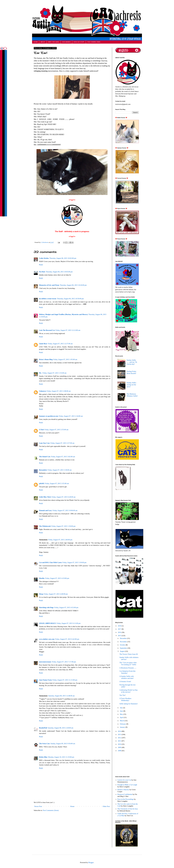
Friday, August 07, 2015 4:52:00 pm (66, 607)
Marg (41, 594)
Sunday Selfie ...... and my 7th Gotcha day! (132, 362)
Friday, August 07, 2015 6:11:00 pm (68, 623)
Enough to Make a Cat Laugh (127, 785)
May (122, 714)
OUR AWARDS (66, 42)
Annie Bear (43, 344)
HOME (36, 42)
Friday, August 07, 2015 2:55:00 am (56, 430)
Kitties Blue (43, 757)
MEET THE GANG (54, 42)
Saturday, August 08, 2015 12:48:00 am (61, 696)
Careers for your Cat (124, 780)
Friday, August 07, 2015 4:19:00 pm (57, 578)
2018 (120, 626)
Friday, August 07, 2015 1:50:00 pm (63, 526)
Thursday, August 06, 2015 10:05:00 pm (59, 272)
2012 (120, 738)
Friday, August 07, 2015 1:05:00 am (65, 359)
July (121, 708)
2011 (120, 741)
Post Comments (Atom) (51, 810)
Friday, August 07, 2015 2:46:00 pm (60, 540)
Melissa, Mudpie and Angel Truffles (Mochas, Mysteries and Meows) (63, 314)
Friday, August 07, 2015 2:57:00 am (62, 443)
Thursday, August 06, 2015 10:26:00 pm (73, 285)
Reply (41, 265)
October (123, 645)
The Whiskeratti (45, 526)
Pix (40, 373)
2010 (120, 744)
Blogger (91, 862)
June (122, 711)
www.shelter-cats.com (47, 639)
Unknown (43, 391)
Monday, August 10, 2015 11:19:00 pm (61, 757)
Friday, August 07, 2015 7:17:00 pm (64, 662)
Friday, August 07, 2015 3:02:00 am (63, 457)
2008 (120, 751)
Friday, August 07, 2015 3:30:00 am (60, 470)
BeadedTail (43, 728)
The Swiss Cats (44, 744)
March (122, 721)
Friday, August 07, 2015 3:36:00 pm (74, 562)
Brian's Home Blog (46, 359)
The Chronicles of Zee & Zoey (128, 809)
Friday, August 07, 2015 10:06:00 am (65, 510)
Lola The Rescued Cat (47, 330)
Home (72, 806)
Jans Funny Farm (45, 680)
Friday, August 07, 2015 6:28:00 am (63, 497)
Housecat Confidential (125, 794)
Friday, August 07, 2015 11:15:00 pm (65, 680)
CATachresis (45, 242)
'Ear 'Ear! (123, 695)
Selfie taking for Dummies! (129, 704)
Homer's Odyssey (123, 790)
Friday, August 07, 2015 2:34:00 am (71, 416)
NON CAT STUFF (79, 42)
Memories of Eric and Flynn (49, 285)
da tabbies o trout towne (48, 299)
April (122, 717)
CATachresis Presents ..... (128, 668)
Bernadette (43, 470)
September (124, 648)
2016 (120, 632)
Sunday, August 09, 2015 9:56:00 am (63, 744)
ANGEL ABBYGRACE (47, 623)
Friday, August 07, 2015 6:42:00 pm (67, 639)
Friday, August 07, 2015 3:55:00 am (57, 483)
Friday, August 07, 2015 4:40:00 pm (56, 594)
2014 (120, 731)
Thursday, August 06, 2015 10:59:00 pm (70, 299)
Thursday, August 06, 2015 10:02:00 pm (63, 258)
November (124, 642)
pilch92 (42, 483)
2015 (120, 636)
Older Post (106, 806)
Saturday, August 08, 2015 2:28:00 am (60, 728)
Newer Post (38, 806)
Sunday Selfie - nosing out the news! (132, 385)
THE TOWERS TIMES (94, 42)
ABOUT (43, 42)
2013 (120, 734)
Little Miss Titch (45, 497)
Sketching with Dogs (46, 607)
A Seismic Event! (125, 681)
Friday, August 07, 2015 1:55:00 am (54, 373)
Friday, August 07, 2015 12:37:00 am (60, 344)
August (122, 651)
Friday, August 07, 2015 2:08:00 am (59, 391)
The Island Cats (45, 457)
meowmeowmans (45, 662)
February (123, 724)
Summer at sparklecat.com (49, 416)
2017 (120, 629)
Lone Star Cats (44, 443)
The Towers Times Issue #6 (129, 654)
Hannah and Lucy (45, 510)
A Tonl (41, 430)
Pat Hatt (42, 272)
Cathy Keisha (44, 258)
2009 (120, 747)
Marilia (42, 578)
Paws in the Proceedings (126, 799)
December (123, 638)
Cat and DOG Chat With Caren (50, 562)
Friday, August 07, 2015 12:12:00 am (68, 330)
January (123, 727)
